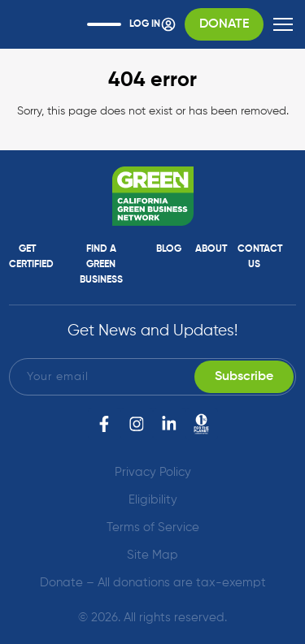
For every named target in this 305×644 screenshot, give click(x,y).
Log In (153, 24)
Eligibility (153, 500)
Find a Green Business (101, 265)
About (211, 249)
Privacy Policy (153, 472)
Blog (169, 249)
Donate (224, 24)
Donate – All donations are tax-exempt (153, 583)
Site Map (152, 555)
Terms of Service (153, 527)
